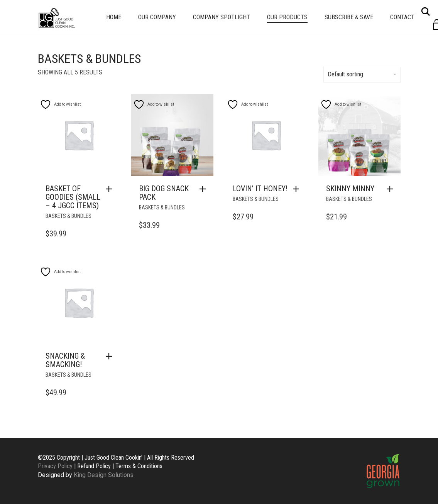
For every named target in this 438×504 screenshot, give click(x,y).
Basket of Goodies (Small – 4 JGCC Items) (73, 197)
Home (114, 17)
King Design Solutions (104, 475)
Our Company (157, 17)
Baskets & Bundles (68, 216)
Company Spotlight (222, 17)
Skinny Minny (350, 189)
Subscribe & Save (349, 17)
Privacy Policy (55, 466)
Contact (402, 17)
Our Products (287, 17)
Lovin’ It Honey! (260, 189)
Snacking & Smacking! (65, 360)
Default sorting (362, 74)
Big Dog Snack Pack (164, 193)
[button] (111, 189)
